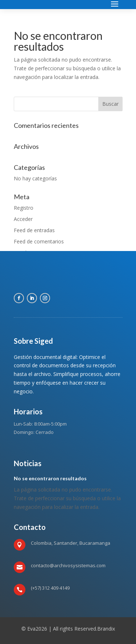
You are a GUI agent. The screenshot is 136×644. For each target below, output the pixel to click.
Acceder (23, 219)
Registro (24, 208)
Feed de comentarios (39, 241)
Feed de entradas (34, 230)
